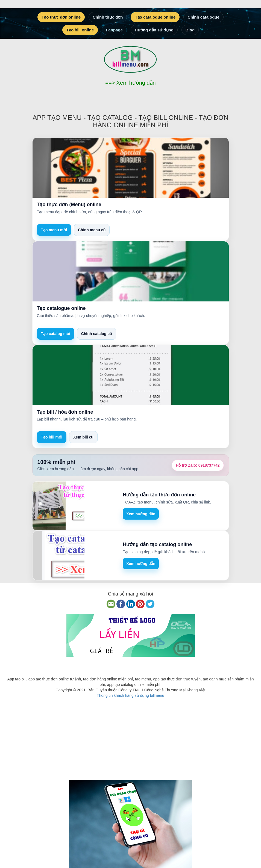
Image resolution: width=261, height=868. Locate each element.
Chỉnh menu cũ (92, 230)
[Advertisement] (130, 736)
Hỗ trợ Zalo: (198, 465)
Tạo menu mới (54, 230)
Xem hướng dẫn (141, 514)
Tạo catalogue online (155, 17)
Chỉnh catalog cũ (97, 334)
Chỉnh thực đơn (108, 17)
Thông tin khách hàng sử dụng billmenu (130, 695)
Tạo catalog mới (56, 334)
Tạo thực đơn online (61, 17)
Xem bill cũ (83, 437)
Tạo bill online (80, 30)
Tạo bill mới (52, 437)
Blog (190, 30)
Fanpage (114, 30)
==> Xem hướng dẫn (130, 83)
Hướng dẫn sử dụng (154, 30)
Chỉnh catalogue (203, 17)
